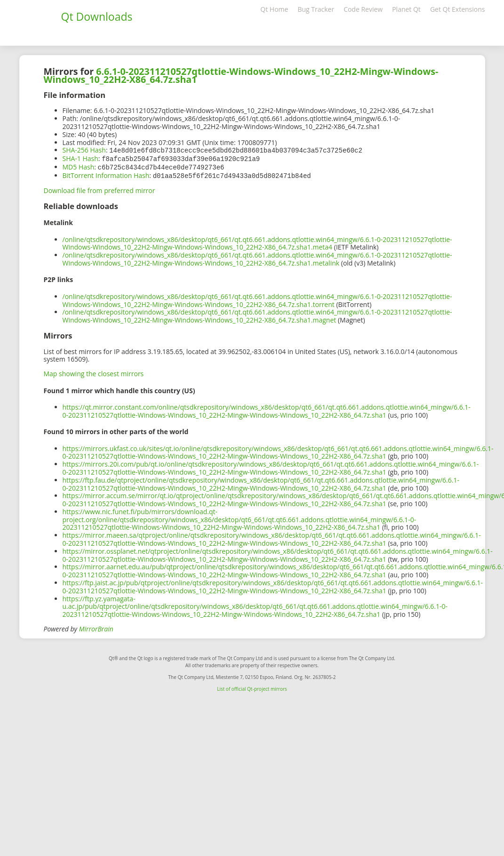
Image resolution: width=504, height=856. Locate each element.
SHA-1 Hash (80, 158)
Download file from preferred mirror (100, 189)
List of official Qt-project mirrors (252, 687)
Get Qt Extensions (458, 9)
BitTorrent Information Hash (106, 174)
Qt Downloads (97, 16)
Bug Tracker (316, 9)
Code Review (363, 9)
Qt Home (274, 9)
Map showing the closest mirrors (94, 372)
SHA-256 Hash (84, 150)
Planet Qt (406, 9)
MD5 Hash (79, 166)
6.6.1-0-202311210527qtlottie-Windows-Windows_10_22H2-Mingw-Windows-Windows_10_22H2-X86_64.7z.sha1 (241, 75)
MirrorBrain (96, 627)
